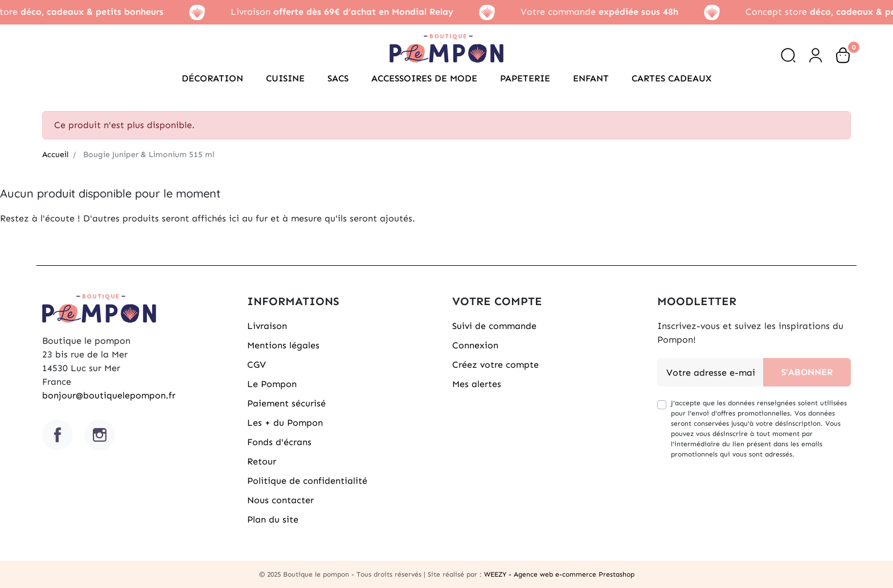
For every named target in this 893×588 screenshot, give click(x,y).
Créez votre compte (495, 365)
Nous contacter (280, 500)
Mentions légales (283, 345)
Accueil (55, 155)
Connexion (475, 345)
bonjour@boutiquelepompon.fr (109, 395)
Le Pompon (272, 384)
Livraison (267, 326)
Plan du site (273, 519)
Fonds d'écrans (279, 442)
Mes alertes (477, 384)
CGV (257, 365)
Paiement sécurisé (286, 403)
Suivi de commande (494, 326)
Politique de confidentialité (307, 481)
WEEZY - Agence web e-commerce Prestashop (559, 574)
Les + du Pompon (285, 423)
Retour (262, 461)
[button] (788, 55)
